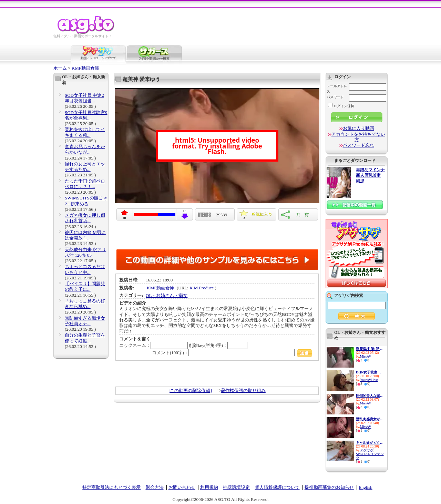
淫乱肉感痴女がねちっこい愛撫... (370, 419)
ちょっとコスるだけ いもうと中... (85, 269)
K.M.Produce (202, 288)
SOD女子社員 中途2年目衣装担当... (84, 98)
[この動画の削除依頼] (190, 390)
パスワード (335, 97)
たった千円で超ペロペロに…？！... (85, 184)
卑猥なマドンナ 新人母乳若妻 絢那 (370, 176)
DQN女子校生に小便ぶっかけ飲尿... (370, 372)
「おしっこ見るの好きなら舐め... (85, 304)
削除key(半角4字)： (218, 345)
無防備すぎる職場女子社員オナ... (85, 321)
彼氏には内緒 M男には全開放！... (85, 235)
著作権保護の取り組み (243, 390)
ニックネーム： (153, 345)
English (366, 487)
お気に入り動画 (358, 128)
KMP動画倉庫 (85, 68)
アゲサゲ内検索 (349, 296)
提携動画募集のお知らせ (329, 487)
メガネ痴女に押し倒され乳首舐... (85, 218)
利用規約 (209, 487)
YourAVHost (369, 380)
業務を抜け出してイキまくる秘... (85, 132)
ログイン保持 (341, 106)
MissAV (366, 356)
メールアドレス (337, 89)
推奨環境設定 (236, 487)
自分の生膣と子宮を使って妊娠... (85, 338)
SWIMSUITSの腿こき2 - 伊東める (86, 201)
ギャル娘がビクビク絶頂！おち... (370, 443)
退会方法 (155, 487)
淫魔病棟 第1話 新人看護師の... (370, 349)
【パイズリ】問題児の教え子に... (85, 286)
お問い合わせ (182, 487)
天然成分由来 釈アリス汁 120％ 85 (85, 252)
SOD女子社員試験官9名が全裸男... (86, 115)
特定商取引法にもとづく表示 (111, 487)
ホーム (60, 68)
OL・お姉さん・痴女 (167, 295)
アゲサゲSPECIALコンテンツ (370, 454)
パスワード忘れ (358, 145)
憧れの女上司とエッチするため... (85, 167)
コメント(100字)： (232, 353)
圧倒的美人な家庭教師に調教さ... (370, 396)
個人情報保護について (277, 487)
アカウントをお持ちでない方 (358, 137)
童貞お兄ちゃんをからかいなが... (85, 149)
